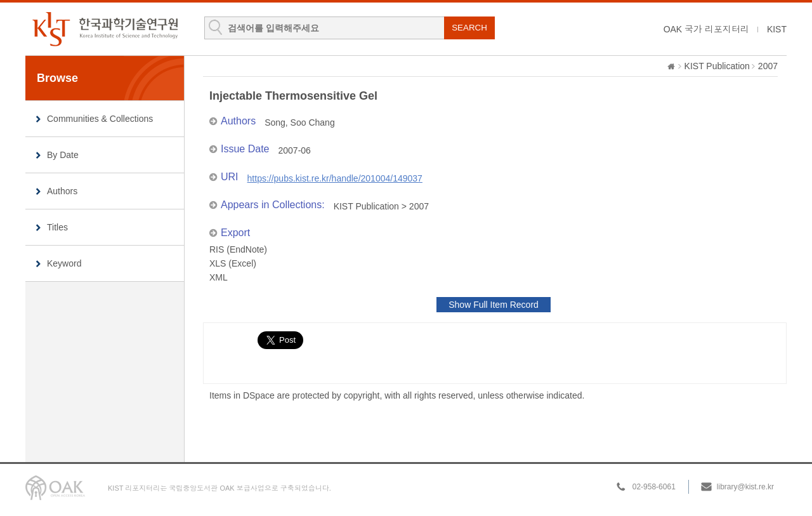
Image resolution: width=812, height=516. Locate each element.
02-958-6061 (654, 487)
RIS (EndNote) (238, 249)
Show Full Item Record (494, 305)
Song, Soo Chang (300, 122)
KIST (777, 29)
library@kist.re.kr (745, 487)
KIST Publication (717, 66)
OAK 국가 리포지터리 (706, 29)
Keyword (64, 263)
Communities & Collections (100, 119)
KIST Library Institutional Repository (105, 29)
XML (219, 277)
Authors (62, 191)
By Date (63, 155)
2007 (768, 66)
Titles (57, 227)
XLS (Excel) (233, 263)
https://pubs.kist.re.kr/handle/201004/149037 (335, 178)
